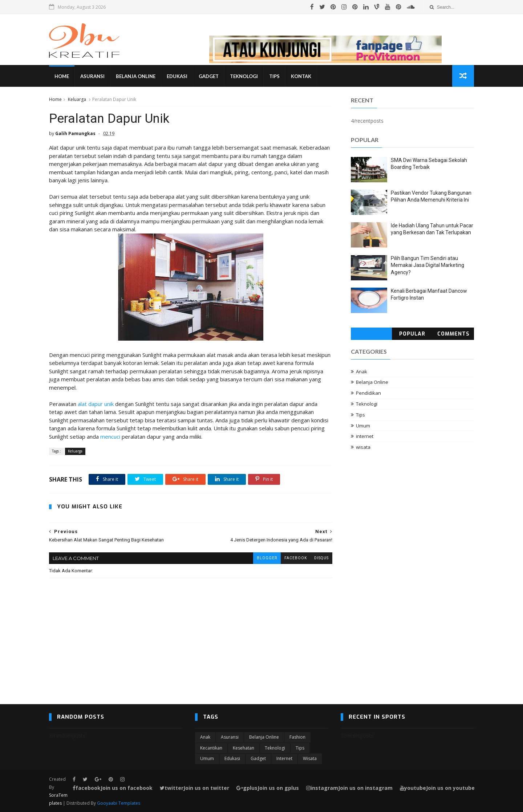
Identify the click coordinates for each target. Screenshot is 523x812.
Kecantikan (211, 748)
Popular (412, 334)
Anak (362, 372)
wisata (363, 447)
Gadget (209, 76)
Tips (274, 76)
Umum (363, 426)
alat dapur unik (96, 404)
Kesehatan (244, 748)
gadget (258, 758)
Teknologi (244, 76)
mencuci (110, 437)
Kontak (301, 76)
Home (62, 76)
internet (365, 436)
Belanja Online (136, 76)
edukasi (232, 758)
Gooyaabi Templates (119, 803)
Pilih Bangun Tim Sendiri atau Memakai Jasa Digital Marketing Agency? (427, 265)
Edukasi (177, 76)
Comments (453, 334)
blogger (267, 558)
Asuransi (92, 76)
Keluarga (77, 99)
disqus (321, 558)
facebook (296, 558)
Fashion (297, 737)
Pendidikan (368, 393)
